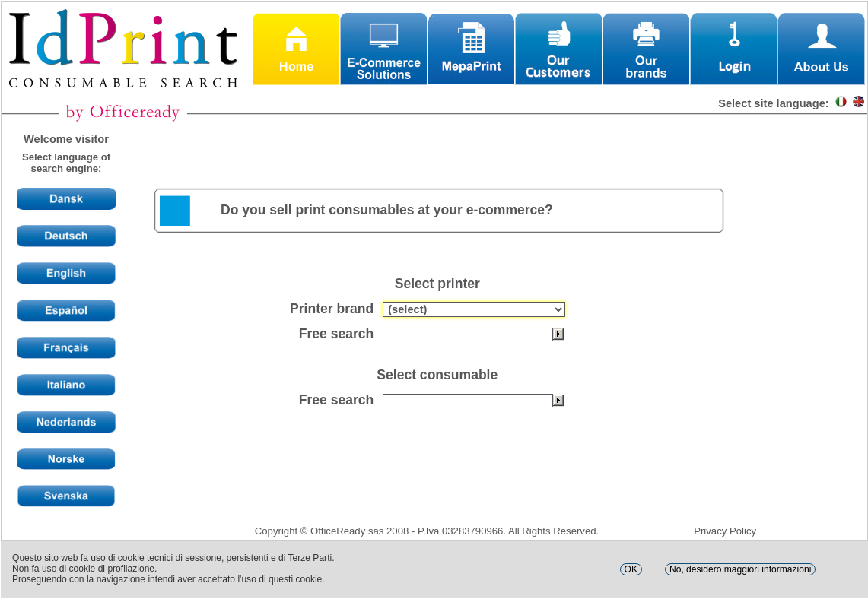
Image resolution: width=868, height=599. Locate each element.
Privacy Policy (725, 531)
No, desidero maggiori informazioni (740, 569)
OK (631, 569)
